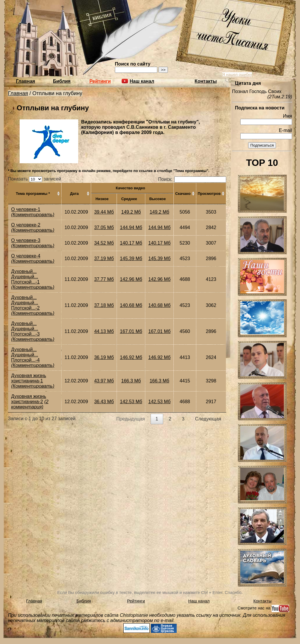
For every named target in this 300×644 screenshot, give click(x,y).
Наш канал (199, 601)
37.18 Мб (104, 305)
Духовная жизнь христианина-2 (29, 399)
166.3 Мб (131, 381)
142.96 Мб (131, 279)
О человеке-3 (26, 240)
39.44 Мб (104, 212)
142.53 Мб (131, 402)
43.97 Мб (104, 381)
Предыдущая (131, 419)
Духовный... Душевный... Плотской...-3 (25, 329)
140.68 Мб (131, 305)
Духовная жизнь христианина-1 (29, 378)
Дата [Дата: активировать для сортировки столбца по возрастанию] (74, 194)
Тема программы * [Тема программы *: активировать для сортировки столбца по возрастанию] (33, 194)
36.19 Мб (104, 357)
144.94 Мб (131, 227)
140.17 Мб (131, 243)
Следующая (208, 419)
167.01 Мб (131, 331)
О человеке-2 (26, 225)
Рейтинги (100, 81)
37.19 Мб (104, 259)
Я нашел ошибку (237, 74)
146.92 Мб (131, 357)
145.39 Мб (131, 259)
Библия (62, 81)
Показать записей (35, 179)
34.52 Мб (104, 243)
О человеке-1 (26, 209)
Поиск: (192, 179)
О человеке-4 (26, 256)
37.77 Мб (104, 279)
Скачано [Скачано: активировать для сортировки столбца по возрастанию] (183, 194)
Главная (26, 81)
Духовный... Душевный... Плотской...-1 (25, 277)
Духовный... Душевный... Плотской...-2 (25, 303)
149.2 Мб (131, 212)
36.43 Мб (104, 402)
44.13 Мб (104, 331)
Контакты (206, 81)
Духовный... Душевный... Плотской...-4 (25, 355)
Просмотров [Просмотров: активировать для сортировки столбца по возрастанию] (209, 194)
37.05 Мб (104, 227)
